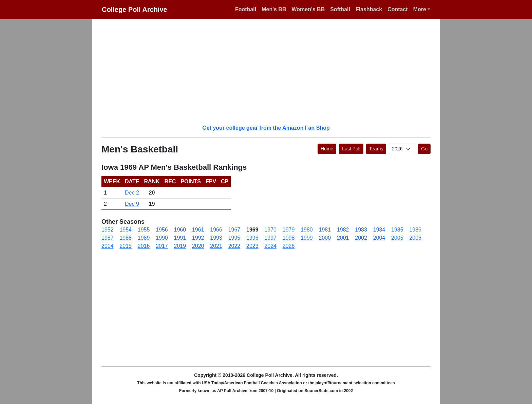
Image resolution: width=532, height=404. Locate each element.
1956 (162, 230)
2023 (252, 246)
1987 (108, 238)
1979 (289, 230)
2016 (144, 246)
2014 (108, 246)
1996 (252, 238)
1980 (307, 230)
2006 (415, 238)
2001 (343, 238)
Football (246, 9)
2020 (198, 246)
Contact (398, 9)
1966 (216, 230)
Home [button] (327, 149)
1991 (180, 238)
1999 (307, 238)
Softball (340, 9)
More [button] (420, 9)
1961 (198, 230)
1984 (379, 230)
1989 (144, 238)
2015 (126, 246)
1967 (234, 230)
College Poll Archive (135, 10)
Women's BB (308, 9)
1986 (415, 230)
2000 (325, 238)
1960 (180, 230)
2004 (379, 238)
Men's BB (274, 9)
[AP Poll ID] (402, 149)
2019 (180, 246)
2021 (216, 246)
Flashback (369, 9)
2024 (270, 246)
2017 (162, 246)
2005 (397, 238)
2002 (361, 238)
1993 (216, 238)
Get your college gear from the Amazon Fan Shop (266, 128)
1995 (234, 238)
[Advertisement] (270, 71)
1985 (397, 230)
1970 (270, 230)
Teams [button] (376, 149)
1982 (343, 230)
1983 (361, 230)
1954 (126, 230)
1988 (126, 238)
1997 (270, 238)
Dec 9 (132, 204)
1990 (162, 238)
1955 (144, 230)
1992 (198, 238)
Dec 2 (132, 193)
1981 (325, 230)
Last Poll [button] (351, 149)
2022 (234, 246)
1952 (108, 230)
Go (424, 149)
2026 (289, 246)
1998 (289, 238)
